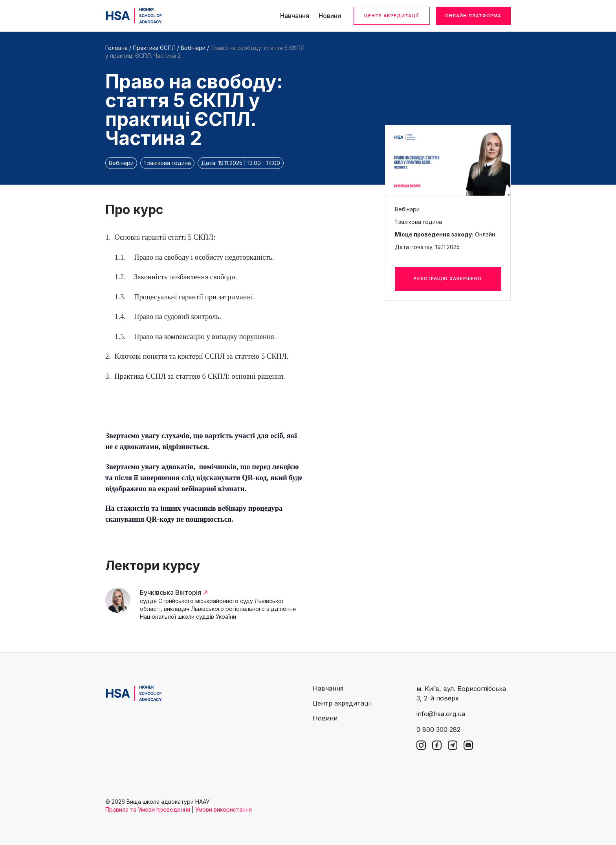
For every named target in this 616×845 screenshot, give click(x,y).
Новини (330, 16)
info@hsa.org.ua (441, 714)
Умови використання (224, 809)
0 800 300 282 (438, 730)
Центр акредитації (391, 16)
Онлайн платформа (473, 16)
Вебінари (193, 48)
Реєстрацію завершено (448, 279)
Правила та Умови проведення (148, 809)
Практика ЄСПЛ (155, 48)
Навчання (295, 16)
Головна (116, 48)
